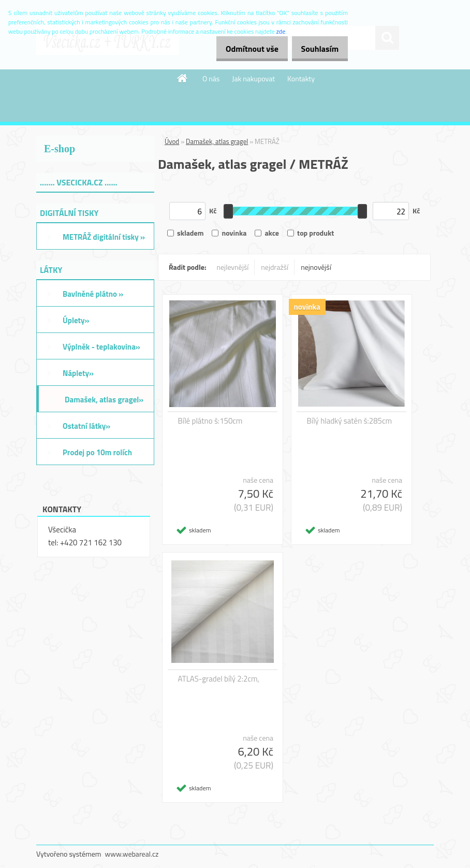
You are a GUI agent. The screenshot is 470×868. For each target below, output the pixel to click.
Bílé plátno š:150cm (210, 421)
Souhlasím (316, 49)
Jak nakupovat (253, 78)
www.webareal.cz (132, 854)
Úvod (172, 141)
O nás (211, 78)
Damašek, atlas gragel (217, 141)
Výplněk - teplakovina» (101, 347)
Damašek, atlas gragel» (104, 400)
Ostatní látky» (86, 426)
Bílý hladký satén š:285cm (350, 421)
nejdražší (275, 267)
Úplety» (76, 320)
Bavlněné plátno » (93, 294)
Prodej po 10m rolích (97, 452)
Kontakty (301, 78)
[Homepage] (183, 78)
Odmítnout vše (241, 49)
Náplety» (78, 373)
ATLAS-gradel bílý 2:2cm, (219, 679)
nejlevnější (233, 267)
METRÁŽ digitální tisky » (104, 237)
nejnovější (316, 267)
